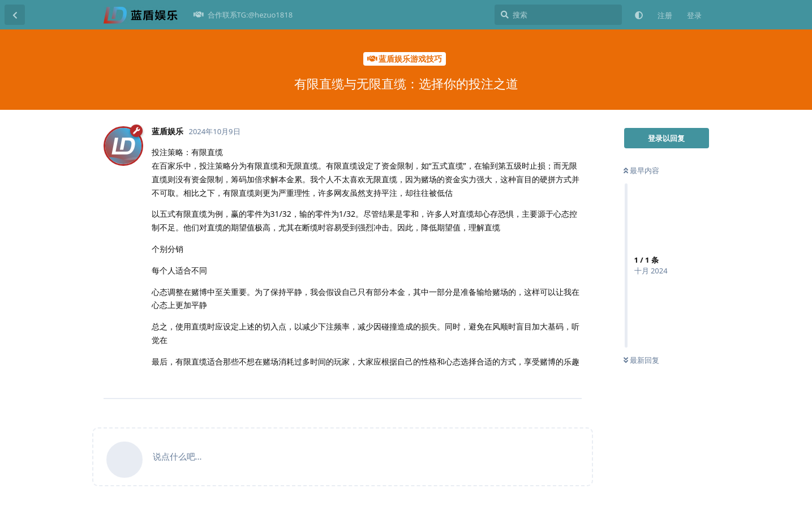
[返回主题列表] (15, 15)
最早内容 (641, 170)
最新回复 (641, 360)
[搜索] (558, 15)
